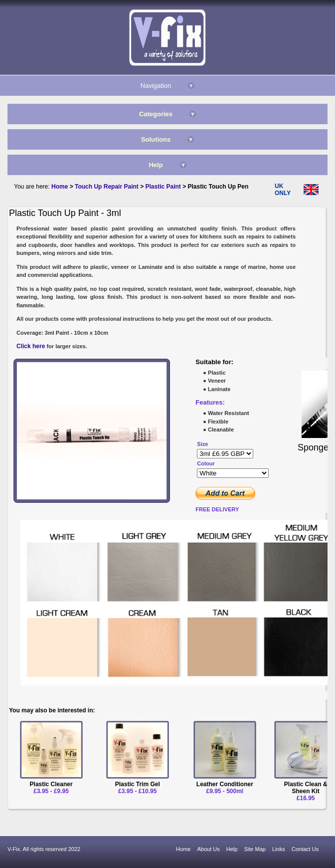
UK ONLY (283, 190)
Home (183, 849)
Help (232, 849)
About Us (209, 849)
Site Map (255, 849)
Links (279, 849)
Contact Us (305, 849)
